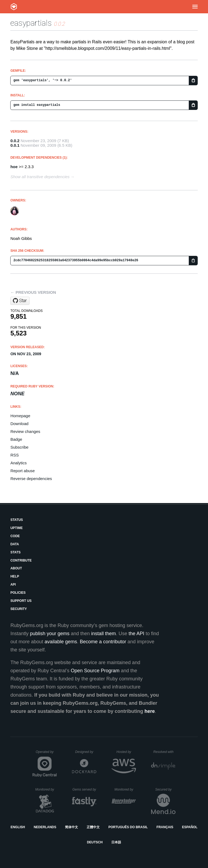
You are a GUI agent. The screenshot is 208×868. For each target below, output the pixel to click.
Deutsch (95, 842)
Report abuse (22, 471)
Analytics (18, 463)
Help (15, 576)
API (13, 585)
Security (19, 609)
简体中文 (71, 827)
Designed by (86, 752)
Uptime (16, 528)
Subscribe (19, 447)
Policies (18, 593)
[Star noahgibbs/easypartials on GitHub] (20, 301)
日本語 (116, 842)
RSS (14, 455)
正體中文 (93, 827)
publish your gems (50, 634)
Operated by (46, 754)
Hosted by (126, 752)
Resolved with (164, 752)
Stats (15, 552)
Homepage (20, 416)
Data (15, 544)
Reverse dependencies (31, 479)
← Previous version (33, 292)
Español (190, 827)
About (16, 568)
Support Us (21, 601)
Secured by (165, 789)
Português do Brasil (128, 827)
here (150, 711)
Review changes (25, 431)
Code (15, 536)
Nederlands (45, 827)
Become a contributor (103, 642)
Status (17, 520)
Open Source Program (95, 671)
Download (19, 424)
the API (136, 634)
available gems (61, 642)
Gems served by (84, 789)
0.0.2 (15, 141)
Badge (16, 439)
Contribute (21, 560)
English (18, 827)
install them (104, 634)
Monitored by (46, 789)
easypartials (31, 23)
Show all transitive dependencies (40, 177)
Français (165, 827)
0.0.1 (15, 145)
